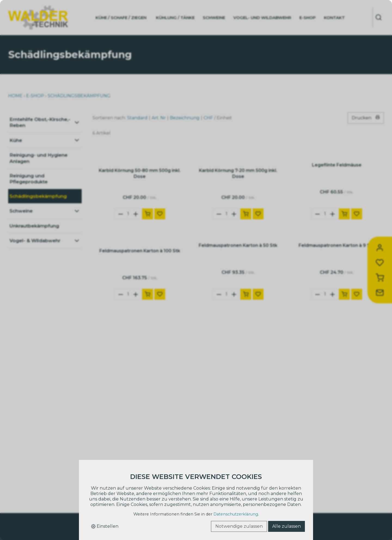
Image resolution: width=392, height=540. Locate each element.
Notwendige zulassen (239, 526)
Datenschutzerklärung (236, 514)
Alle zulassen (287, 526)
